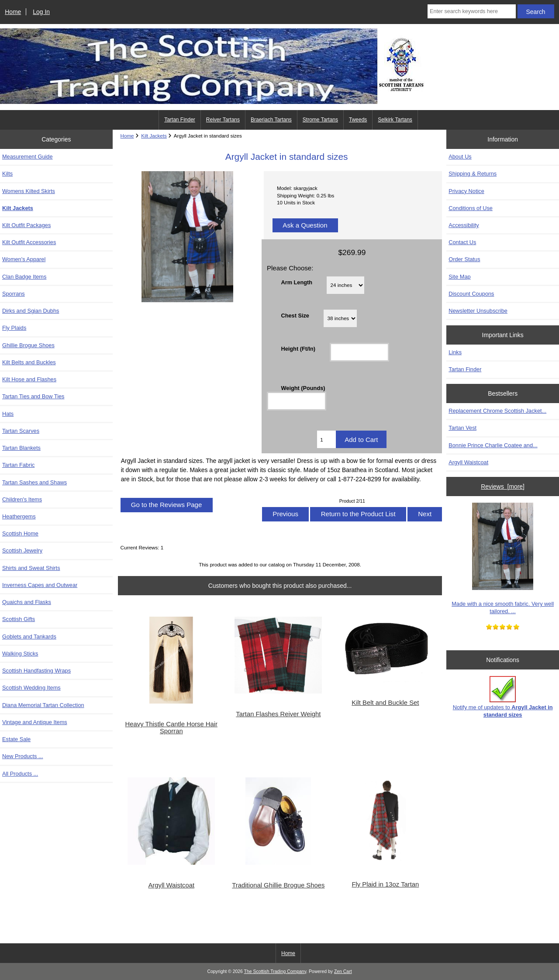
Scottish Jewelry (22, 550)
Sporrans (14, 294)
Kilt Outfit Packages (26, 225)
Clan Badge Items (24, 277)
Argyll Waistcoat (171, 885)
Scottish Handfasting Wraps (36, 671)
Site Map (459, 277)
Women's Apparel (24, 259)
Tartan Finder (180, 120)
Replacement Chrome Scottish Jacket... (497, 411)
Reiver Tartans (223, 120)
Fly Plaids (14, 328)
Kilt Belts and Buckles (29, 362)
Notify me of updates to (503, 697)
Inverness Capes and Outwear (40, 585)
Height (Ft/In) (298, 349)
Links (455, 352)
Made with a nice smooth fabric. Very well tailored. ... (503, 558)
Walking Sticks (20, 654)
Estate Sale (16, 739)
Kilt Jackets (154, 136)
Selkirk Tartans (395, 120)
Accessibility (464, 225)
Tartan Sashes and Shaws (35, 482)
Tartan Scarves (21, 431)
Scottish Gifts (19, 619)
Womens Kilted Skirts (29, 191)
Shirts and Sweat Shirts (31, 568)
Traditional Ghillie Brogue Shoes (278, 885)
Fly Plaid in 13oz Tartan (385, 884)
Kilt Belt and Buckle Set (385, 703)
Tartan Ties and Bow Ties (33, 396)
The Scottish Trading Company (275, 971)
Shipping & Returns (473, 174)
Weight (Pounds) (303, 388)
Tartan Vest (462, 428)
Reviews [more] (503, 487)
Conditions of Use (471, 208)
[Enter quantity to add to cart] (326, 439)
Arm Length (297, 282)
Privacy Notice (466, 191)
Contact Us (462, 242)
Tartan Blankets (21, 448)
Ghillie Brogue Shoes (28, 345)
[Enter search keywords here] (472, 11)
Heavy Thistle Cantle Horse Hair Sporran (172, 728)
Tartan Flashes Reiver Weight (278, 714)
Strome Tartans (320, 120)
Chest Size (295, 316)
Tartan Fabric (18, 465)
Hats (8, 414)
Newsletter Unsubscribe (478, 311)
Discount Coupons (471, 294)
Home (13, 12)
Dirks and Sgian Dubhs (31, 311)
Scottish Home (20, 533)
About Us (460, 157)
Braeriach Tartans (271, 120)
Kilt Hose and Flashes (29, 379)
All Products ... (20, 774)
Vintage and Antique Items (35, 722)
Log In (41, 12)
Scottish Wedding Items (31, 688)
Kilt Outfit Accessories (29, 242)
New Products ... (23, 756)
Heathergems (19, 516)
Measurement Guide (28, 157)
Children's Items (22, 499)
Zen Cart (343, 971)
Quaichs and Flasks (27, 602)
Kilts (7, 174)
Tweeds (358, 120)
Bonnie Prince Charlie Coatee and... (493, 445)
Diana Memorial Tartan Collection (43, 705)
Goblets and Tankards (29, 637)
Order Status (464, 259)
